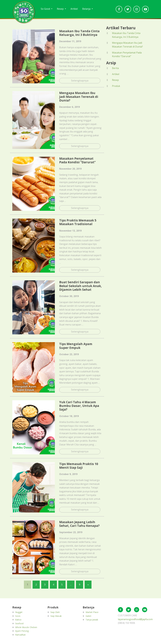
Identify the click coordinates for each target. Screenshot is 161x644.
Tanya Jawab (92, 620)
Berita (115, 68)
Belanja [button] (87, 9)
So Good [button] (46, 9)
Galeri (88, 616)
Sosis (18, 616)
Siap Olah (55, 612)
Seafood (19, 623)
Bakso (18, 620)
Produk (116, 86)
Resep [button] (61, 9)
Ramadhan (21, 635)
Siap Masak (56, 616)
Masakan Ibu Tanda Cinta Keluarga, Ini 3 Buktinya (126, 35)
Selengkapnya (80, 81)
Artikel (74, 9)
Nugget (19, 612)
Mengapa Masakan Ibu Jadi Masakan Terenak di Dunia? (127, 45)
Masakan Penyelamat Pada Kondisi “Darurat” (127, 54)
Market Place (92, 612)
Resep (115, 80)
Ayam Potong (22, 631)
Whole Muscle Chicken (26, 627)
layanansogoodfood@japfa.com (135, 619)
